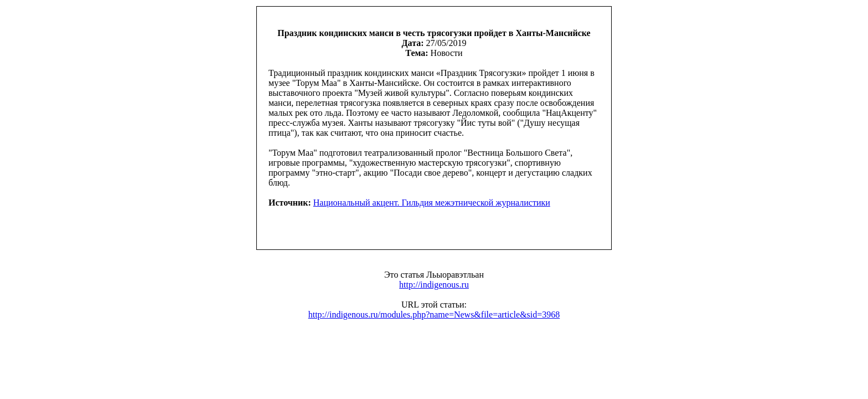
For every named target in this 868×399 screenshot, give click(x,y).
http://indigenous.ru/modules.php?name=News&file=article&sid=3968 (434, 314)
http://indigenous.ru (434, 285)
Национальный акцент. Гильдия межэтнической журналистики (432, 203)
